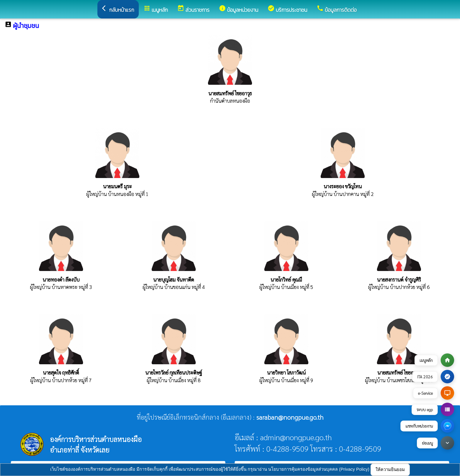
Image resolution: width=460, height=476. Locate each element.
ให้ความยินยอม (390, 469)
